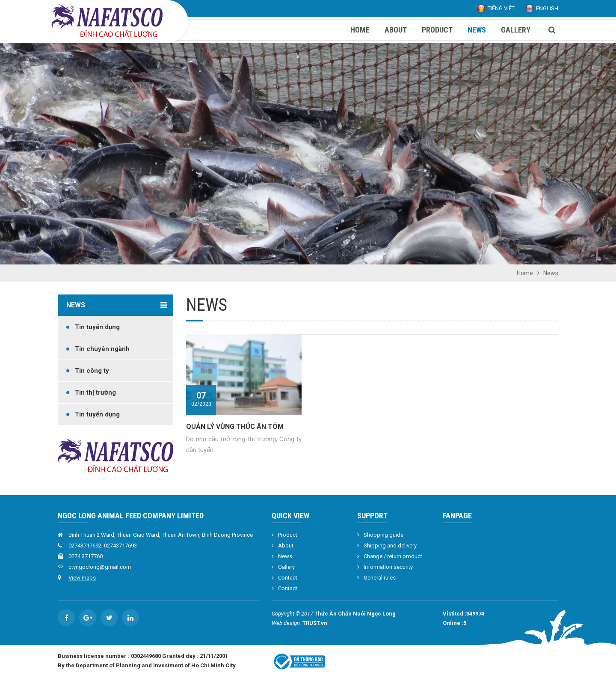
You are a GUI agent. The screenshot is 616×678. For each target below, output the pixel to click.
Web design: (286, 623)
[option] (308, 154)
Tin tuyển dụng (97, 327)
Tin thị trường (95, 393)
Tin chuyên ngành (102, 349)
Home (525, 273)
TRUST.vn (315, 623)
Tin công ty (92, 371)
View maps (82, 578)
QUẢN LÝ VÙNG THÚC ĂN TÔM (235, 427)
